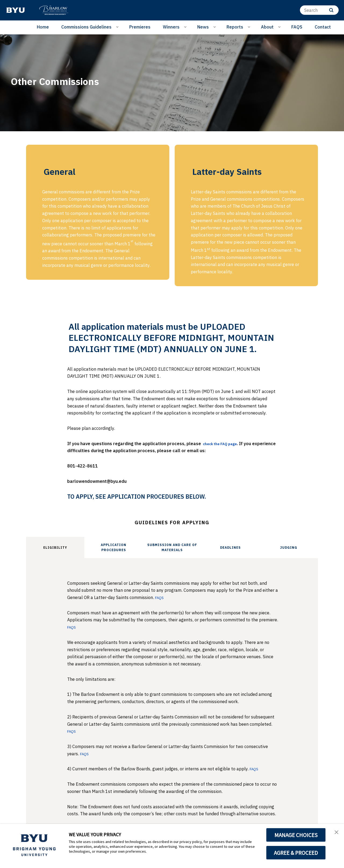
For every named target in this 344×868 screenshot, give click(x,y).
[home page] (16, 10)
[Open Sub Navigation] (118, 27)
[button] (335, 834)
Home (43, 27)
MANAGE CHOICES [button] (296, 835)
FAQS (297, 27)
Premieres (140, 27)
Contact (323, 27)
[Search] (319, 10)
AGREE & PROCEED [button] (296, 853)
